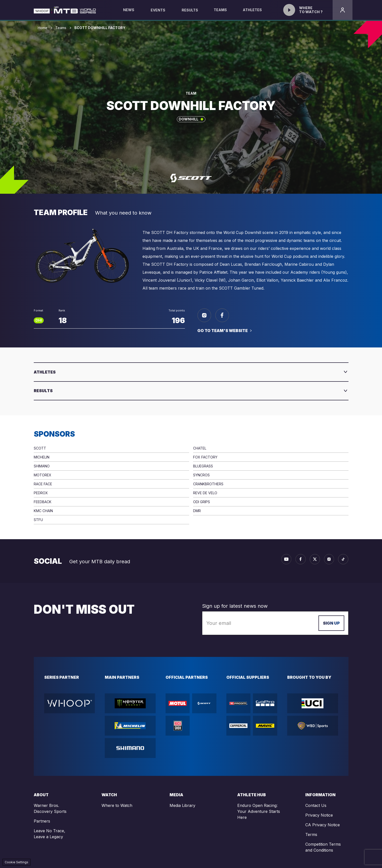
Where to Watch (117, 805)
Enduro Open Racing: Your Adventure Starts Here (259, 811)
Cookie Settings (17, 862)
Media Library (182, 805)
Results (190, 10)
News (129, 14)
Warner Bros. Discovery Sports (50, 808)
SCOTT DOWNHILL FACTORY (100, 28)
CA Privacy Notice (323, 825)
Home (43, 28)
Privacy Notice (319, 815)
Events (158, 10)
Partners (42, 821)
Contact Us (316, 805)
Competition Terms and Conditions (323, 847)
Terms (311, 834)
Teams (220, 14)
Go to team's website (223, 331)
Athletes (252, 14)
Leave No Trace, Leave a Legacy (50, 834)
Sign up (331, 623)
